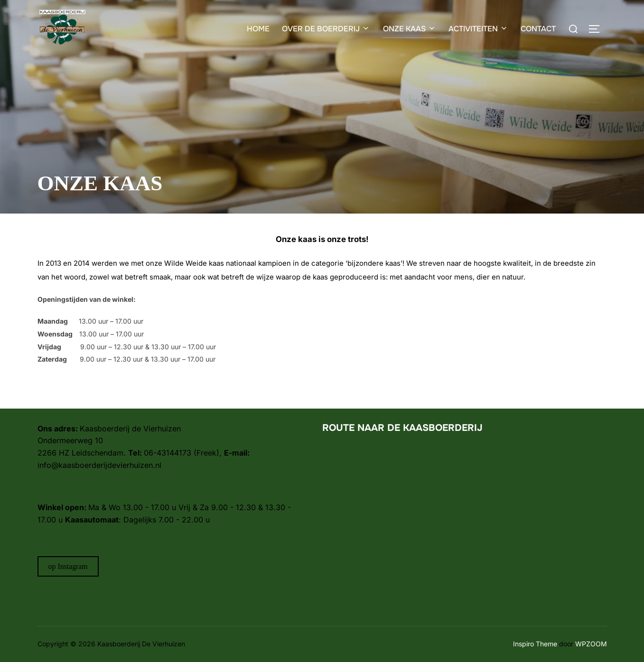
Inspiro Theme (535, 644)
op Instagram (68, 566)
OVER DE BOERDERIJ (326, 29)
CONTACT (538, 29)
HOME (258, 29)
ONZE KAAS (410, 29)
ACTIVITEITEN (478, 29)
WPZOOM (591, 644)
